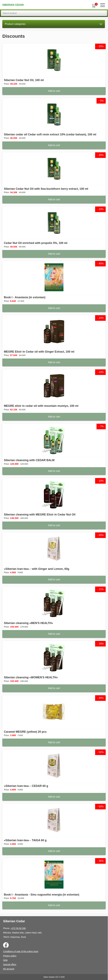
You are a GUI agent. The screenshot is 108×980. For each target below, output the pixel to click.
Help (5, 960)
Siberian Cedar (13, 5)
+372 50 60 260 (18, 928)
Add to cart (54, 91)
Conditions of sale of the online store (21, 951)
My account (9, 969)
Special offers (10, 964)
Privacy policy (10, 956)
